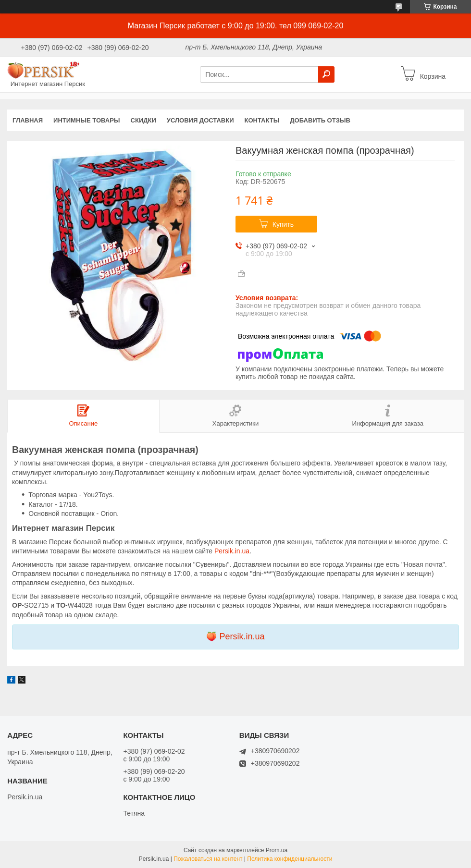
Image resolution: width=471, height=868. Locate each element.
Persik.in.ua (232, 551)
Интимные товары (87, 120)
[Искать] (326, 74)
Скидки (143, 120)
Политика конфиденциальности (290, 859)
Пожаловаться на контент (208, 859)
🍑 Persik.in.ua (235, 636)
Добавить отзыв (320, 120)
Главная (28, 120)
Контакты (262, 120)
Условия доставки (200, 120)
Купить (283, 224)
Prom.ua (277, 850)
